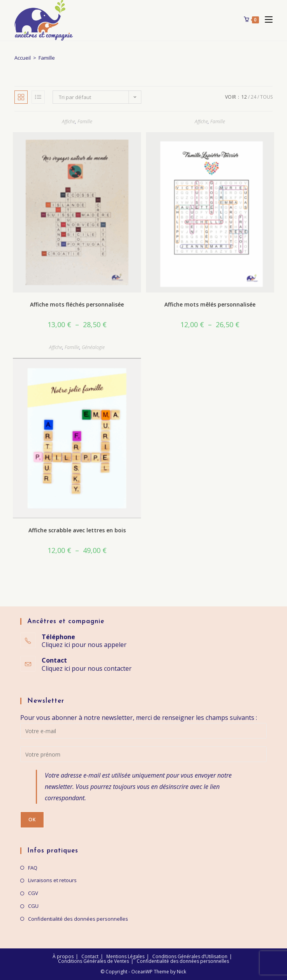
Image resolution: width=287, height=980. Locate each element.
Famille (85, 121)
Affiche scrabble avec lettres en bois (77, 530)
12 (244, 97)
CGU (33, 906)
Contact (90, 956)
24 (254, 97)
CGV (33, 893)
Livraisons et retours (52, 880)
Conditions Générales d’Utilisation (190, 956)
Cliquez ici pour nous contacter (87, 668)
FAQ (33, 868)
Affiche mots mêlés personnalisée (210, 304)
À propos (63, 956)
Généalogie (93, 347)
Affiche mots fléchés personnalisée (77, 304)
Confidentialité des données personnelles (78, 919)
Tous (266, 97)
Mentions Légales (125, 956)
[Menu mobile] (266, 19)
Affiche (69, 121)
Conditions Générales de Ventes (93, 961)
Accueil (23, 58)
